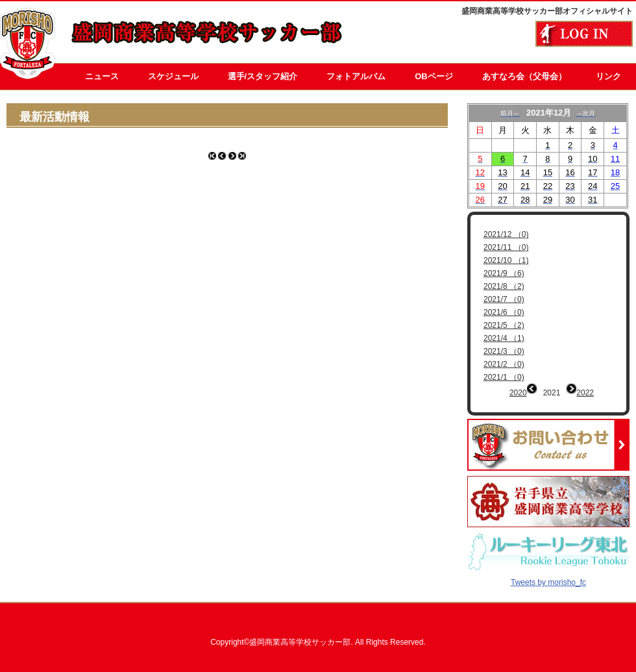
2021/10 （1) (506, 260)
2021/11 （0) (506, 247)
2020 (518, 393)
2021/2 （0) (504, 364)
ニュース (102, 76)
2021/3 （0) (504, 351)
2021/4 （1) (504, 338)
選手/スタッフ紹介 (263, 76)
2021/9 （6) (504, 273)
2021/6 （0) (504, 312)
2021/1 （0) (504, 377)
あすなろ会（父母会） (524, 76)
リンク (608, 76)
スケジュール (173, 76)
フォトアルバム (356, 76)
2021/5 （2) (504, 325)
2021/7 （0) (504, 299)
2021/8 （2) (504, 286)
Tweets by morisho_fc (548, 573)
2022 (585, 393)
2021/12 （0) (506, 234)
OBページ (434, 76)
